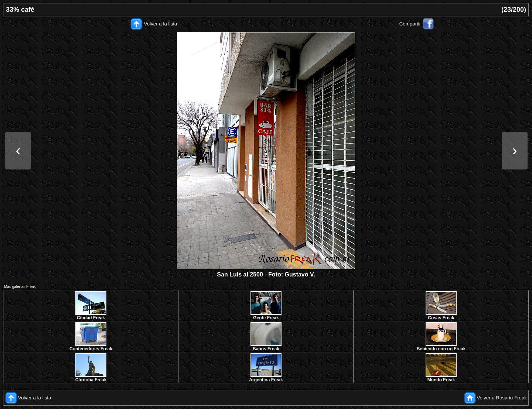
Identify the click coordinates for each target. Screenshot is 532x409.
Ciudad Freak (91, 318)
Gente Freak (266, 318)
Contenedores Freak (91, 349)
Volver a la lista (161, 24)
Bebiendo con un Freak (441, 349)
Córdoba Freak (91, 380)
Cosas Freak (441, 318)
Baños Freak (266, 349)
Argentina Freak (266, 380)
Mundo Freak (441, 380)
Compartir (410, 24)
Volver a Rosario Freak (502, 398)
